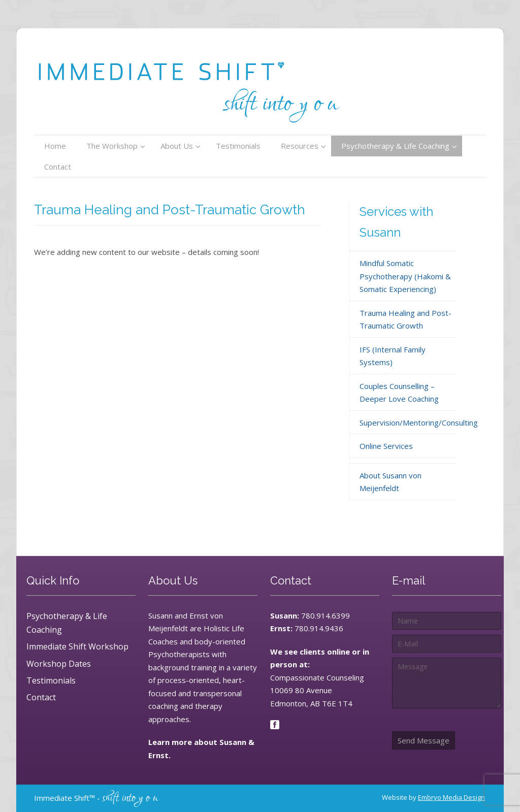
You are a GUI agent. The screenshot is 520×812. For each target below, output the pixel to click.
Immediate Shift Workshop (77, 646)
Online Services (386, 446)
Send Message (424, 740)
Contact (41, 697)
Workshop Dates (59, 664)
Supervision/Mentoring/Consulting (419, 423)
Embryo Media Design (451, 797)
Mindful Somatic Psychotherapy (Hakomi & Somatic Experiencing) (405, 276)
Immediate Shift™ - (96, 798)
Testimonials (51, 680)
